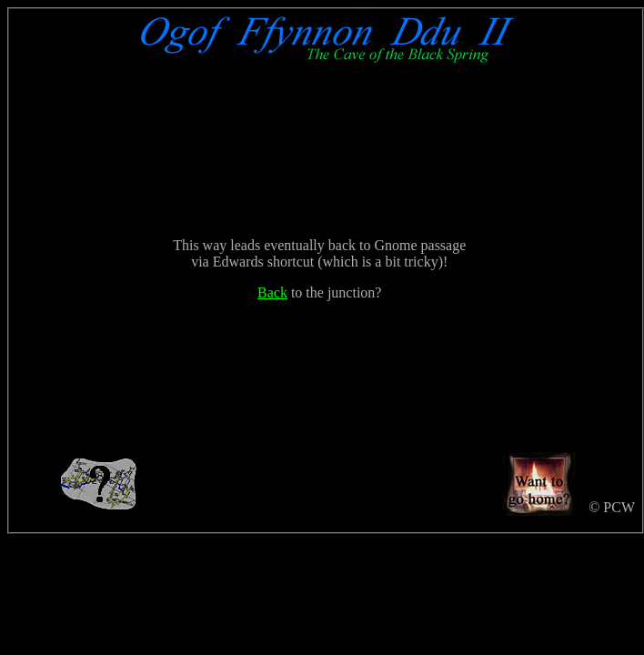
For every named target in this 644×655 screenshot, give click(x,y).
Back (272, 292)
